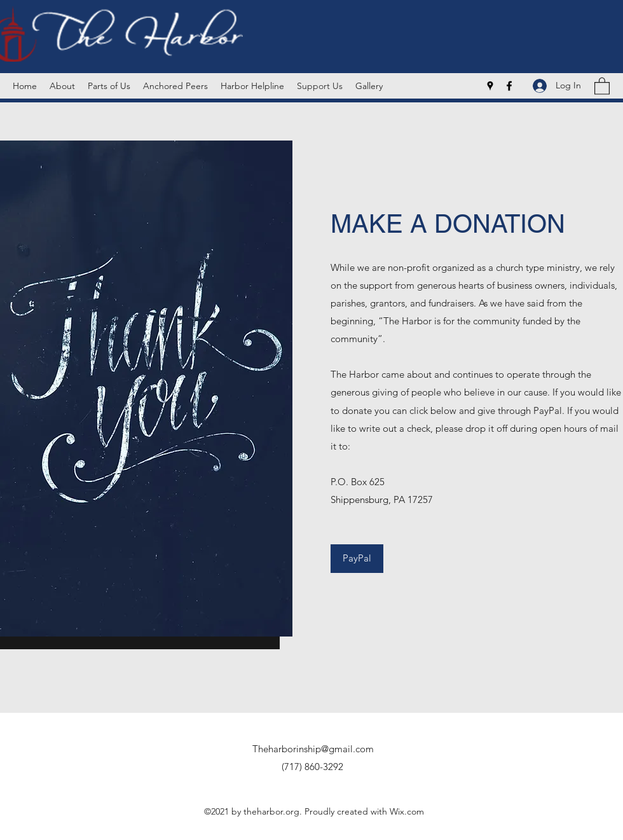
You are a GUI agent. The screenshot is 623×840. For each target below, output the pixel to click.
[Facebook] (509, 86)
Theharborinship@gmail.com (313, 749)
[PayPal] (357, 559)
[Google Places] (490, 86)
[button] (602, 86)
